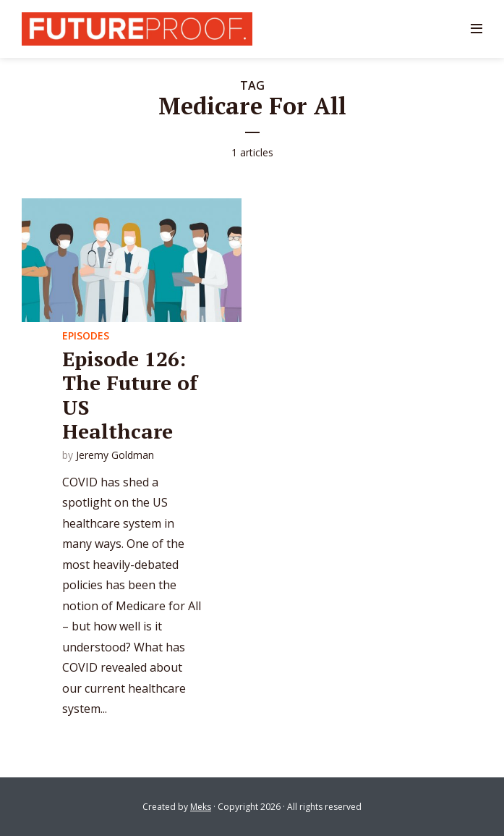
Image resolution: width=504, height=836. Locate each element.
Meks (201, 807)
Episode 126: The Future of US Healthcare (130, 395)
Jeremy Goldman (115, 455)
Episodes (86, 335)
